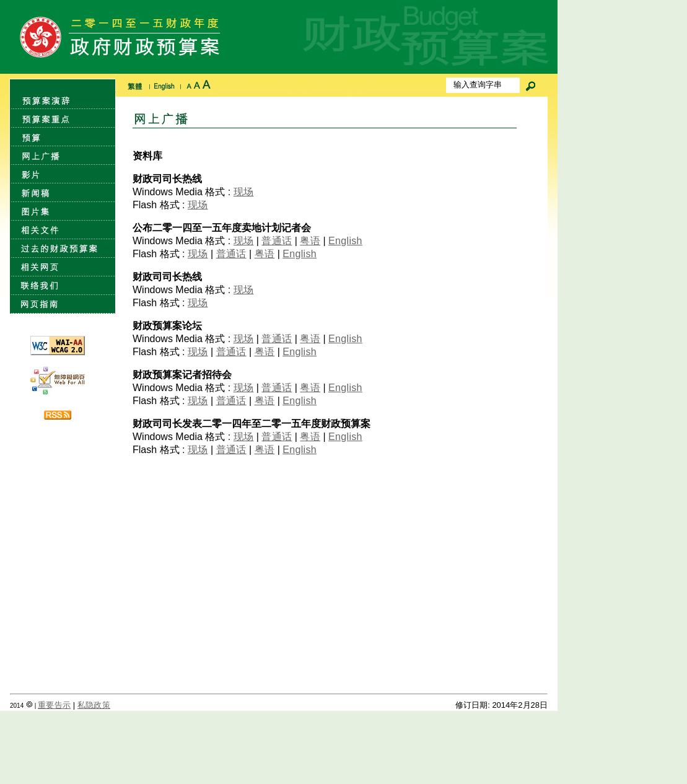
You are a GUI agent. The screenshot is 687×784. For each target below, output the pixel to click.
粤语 (310, 241)
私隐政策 (94, 705)
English (345, 241)
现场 (244, 192)
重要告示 (54, 705)
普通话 (277, 241)
